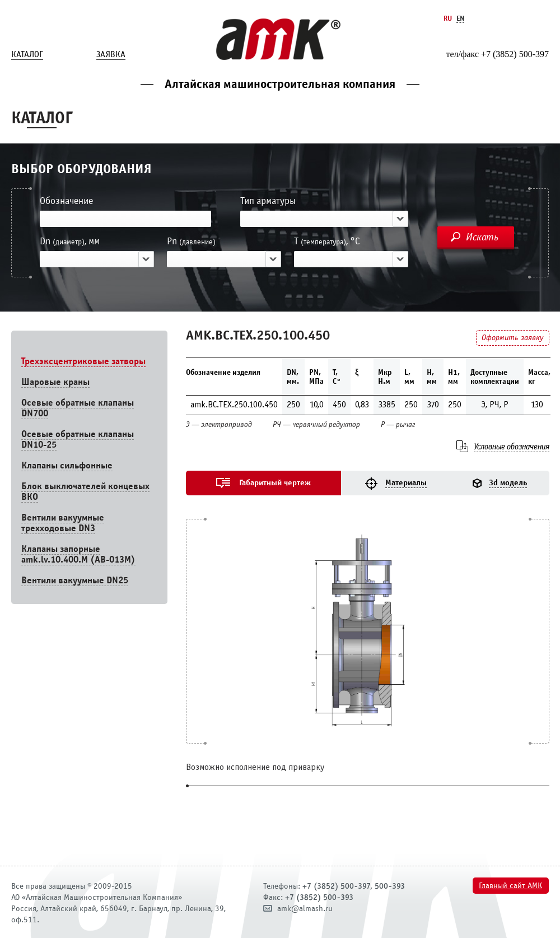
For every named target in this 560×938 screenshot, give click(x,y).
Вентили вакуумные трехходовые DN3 (63, 523)
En (460, 18)
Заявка (111, 54)
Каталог (27, 54)
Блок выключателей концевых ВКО (85, 491)
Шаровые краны (55, 382)
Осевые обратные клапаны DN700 (78, 408)
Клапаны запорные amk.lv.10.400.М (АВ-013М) (78, 554)
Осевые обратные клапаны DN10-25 (78, 439)
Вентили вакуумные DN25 (75, 580)
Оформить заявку (512, 338)
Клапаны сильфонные (67, 465)
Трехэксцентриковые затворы (83, 361)
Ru (448, 18)
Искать (482, 237)
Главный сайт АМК (510, 886)
